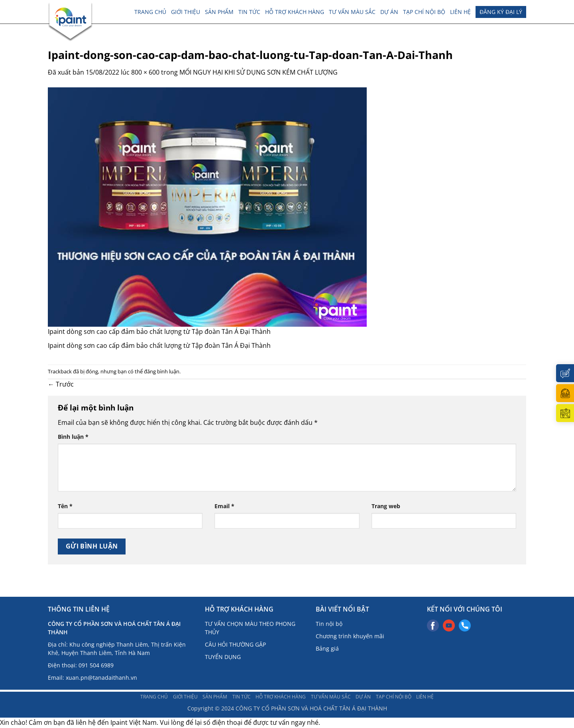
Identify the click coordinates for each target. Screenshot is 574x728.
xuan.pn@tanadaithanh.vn (101, 678)
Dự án (389, 12)
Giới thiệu (186, 12)
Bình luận (73, 437)
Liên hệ (460, 12)
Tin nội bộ (329, 624)
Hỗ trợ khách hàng (295, 12)
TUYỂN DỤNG (223, 657)
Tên (65, 506)
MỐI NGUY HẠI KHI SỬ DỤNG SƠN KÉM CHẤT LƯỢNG (258, 72)
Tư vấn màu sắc (352, 12)
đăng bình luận (162, 371)
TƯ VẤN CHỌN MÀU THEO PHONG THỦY (250, 628)
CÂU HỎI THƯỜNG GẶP (235, 644)
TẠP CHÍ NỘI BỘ (424, 12)
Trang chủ (150, 12)
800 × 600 (145, 72)
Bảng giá (327, 648)
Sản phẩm (219, 12)
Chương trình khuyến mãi (350, 636)
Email (224, 506)
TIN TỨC (249, 12)
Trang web (386, 506)
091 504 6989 (96, 665)
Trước (61, 384)
